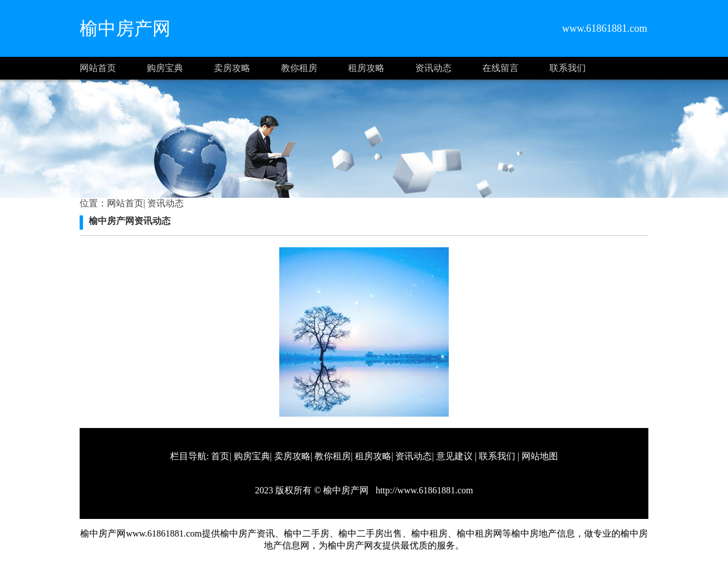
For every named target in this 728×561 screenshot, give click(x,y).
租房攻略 (366, 68)
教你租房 (299, 68)
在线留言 (500, 68)
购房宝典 (165, 68)
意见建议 (454, 456)
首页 (220, 456)
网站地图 (540, 456)
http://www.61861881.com (423, 490)
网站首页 (98, 68)
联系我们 (568, 68)
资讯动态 (433, 68)
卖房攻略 (232, 68)
